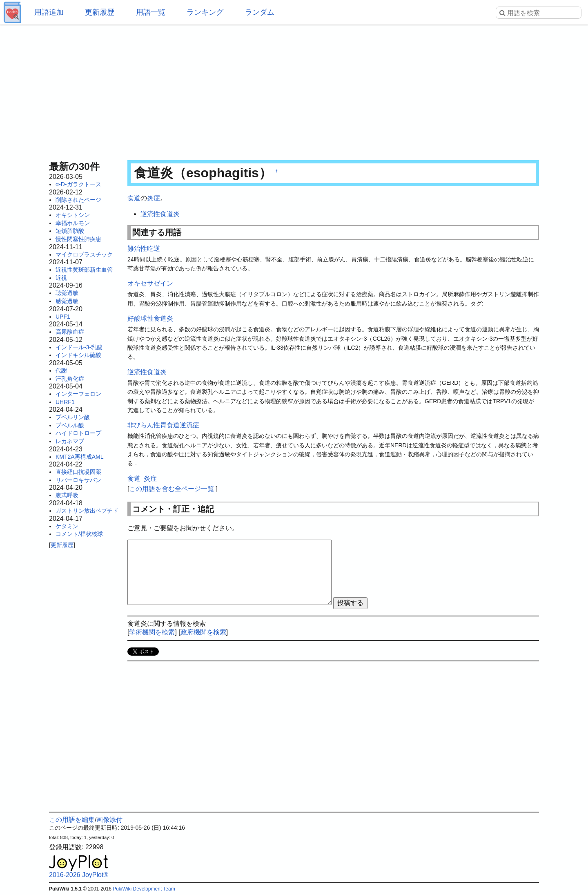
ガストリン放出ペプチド (87, 511)
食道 (134, 198)
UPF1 (63, 317)
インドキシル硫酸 (78, 355)
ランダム (260, 12)
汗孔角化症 (70, 379)
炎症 (154, 198)
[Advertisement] (294, 90)
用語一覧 (151, 12)
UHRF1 (65, 402)
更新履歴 (100, 12)
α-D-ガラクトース (78, 184)
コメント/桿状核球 (79, 534)
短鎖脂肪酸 (70, 231)
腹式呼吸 (67, 495)
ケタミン (67, 526)
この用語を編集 (72, 820)
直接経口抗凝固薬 (78, 472)
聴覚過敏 (67, 293)
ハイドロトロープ (78, 433)
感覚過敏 (67, 301)
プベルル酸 (70, 425)
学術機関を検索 (152, 632)
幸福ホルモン (73, 223)
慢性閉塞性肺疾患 (78, 239)
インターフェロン (78, 394)
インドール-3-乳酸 (79, 347)
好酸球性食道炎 (150, 318)
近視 (61, 278)
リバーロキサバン (78, 480)
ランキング (205, 12)
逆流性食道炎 (160, 214)
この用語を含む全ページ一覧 (171, 489)
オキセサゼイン (150, 283)
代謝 (61, 370)
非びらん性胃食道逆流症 (163, 425)
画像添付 (109, 820)
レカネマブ (70, 441)
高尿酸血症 (70, 332)
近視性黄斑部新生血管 (84, 270)
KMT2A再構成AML (79, 457)
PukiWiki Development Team (144, 889)
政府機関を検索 (203, 632)
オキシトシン (73, 215)
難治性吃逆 (144, 249)
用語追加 (49, 12)
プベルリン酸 (73, 417)
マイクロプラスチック (84, 254)
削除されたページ (78, 200)
